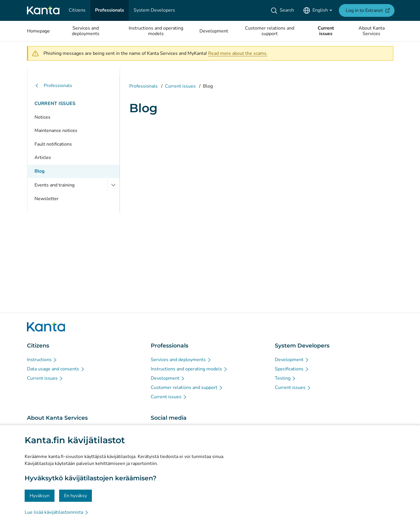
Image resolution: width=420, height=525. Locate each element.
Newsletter (47, 199)
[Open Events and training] (113, 185)
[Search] (283, 10)
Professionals (53, 86)
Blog (40, 171)
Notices (42, 117)
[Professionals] (110, 10)
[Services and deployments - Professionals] (181, 360)
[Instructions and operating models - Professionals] (189, 369)
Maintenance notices (56, 131)
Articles (43, 157)
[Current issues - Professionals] (169, 397)
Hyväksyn (40, 496)
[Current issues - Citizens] (45, 378)
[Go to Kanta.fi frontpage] (46, 327)
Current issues (55, 104)
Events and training (54, 185)
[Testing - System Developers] (286, 378)
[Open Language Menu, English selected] (318, 10)
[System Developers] (154, 10)
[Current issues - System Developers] (293, 388)
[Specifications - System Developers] (292, 369)
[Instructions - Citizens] (42, 360)
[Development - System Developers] (292, 360)
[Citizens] (77, 10)
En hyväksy (76, 496)
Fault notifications (53, 144)
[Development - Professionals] (168, 378)
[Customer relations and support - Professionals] (187, 388)
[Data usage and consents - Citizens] (56, 369)
